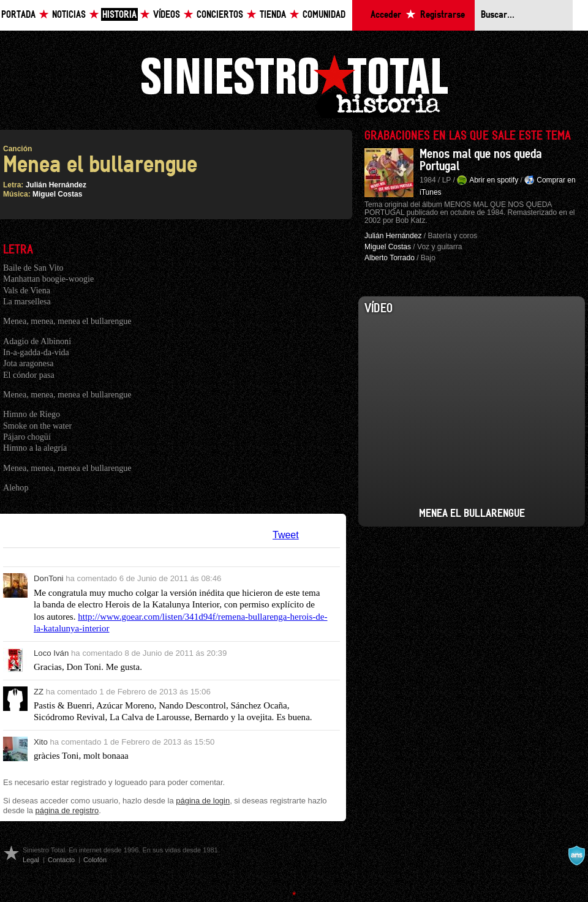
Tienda (273, 15)
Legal (31, 860)
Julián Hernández (56, 185)
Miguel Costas (57, 194)
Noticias (69, 15)
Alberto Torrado (390, 258)
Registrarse (443, 15)
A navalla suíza (576, 855)
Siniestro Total (294, 85)
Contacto (61, 860)
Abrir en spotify (494, 180)
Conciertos (220, 15)
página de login (203, 801)
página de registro (67, 810)
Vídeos (167, 15)
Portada (18, 15)
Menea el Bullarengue (472, 514)
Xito (41, 742)
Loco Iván (51, 653)
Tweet (286, 535)
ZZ (39, 692)
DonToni (49, 578)
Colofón (95, 860)
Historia (119, 15)
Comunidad (324, 15)
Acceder (386, 15)
